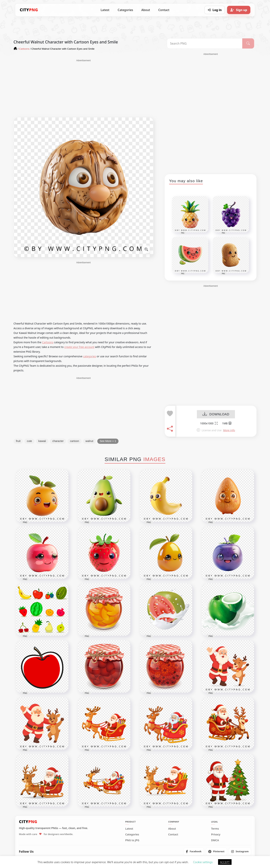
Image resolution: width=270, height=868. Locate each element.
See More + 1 (108, 441)
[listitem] (194, 852)
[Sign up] (239, 10)
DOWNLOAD (216, 414)
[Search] (248, 43)
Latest (105, 10)
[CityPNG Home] (29, 10)
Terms (215, 829)
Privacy (216, 834)
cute (29, 441)
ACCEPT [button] (225, 862)
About (146, 10)
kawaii (42, 441)
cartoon (74, 441)
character (58, 441)
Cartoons (48, 342)
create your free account (79, 347)
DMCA (215, 840)
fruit (18, 441)
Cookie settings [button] (203, 862)
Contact (164, 10)
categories (90, 356)
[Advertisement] (83, 88)
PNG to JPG (132, 840)
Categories (125, 10)
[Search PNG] (205, 43)
